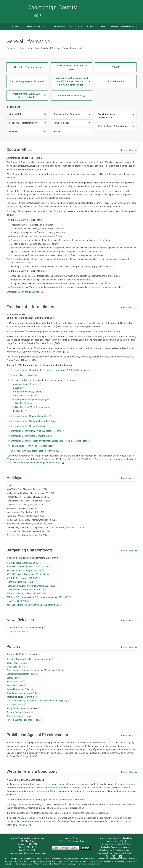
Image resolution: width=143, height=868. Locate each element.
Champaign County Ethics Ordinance (26, 292)
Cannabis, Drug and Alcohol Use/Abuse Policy (30, 659)
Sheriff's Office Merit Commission (33, 407)
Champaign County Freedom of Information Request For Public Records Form (50, 441)
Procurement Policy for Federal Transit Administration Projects (38, 701)
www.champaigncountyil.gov (50, 784)
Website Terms (106, 850)
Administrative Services (28, 384)
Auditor (20, 388)
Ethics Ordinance (16, 682)
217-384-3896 (29, 850)
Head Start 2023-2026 (18, 601)
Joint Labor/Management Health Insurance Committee (34, 605)
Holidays (12, 130)
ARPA (101, 25)
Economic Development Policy (22, 674)
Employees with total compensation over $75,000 (36, 451)
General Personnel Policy (20, 689)
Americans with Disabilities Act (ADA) (69, 66)
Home (14, 25)
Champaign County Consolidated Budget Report (35, 421)
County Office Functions (24, 375)
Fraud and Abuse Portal (116, 841)
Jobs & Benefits (109, 79)
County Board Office (26, 396)
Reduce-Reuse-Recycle (66, 94)
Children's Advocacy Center (29, 392)
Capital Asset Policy (17, 663)
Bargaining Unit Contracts (65, 113)
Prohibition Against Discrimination (106, 115)
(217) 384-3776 (23, 825)
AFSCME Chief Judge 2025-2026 (24, 578)
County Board (85, 25)
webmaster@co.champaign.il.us (109, 821)
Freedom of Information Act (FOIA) (116, 844)
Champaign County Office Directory (28, 426)
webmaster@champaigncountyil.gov (30, 853)
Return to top (128, 150)
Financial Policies (16, 685)
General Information (121, 25)
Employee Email (123, 850)
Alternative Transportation (24, 65)
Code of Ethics (15, 113)
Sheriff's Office (24, 403)
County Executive (61, 25)
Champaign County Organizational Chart (31, 416)
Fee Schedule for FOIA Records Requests (33, 446)
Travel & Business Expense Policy (24, 720)
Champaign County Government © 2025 (114, 853)
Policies (56, 130)
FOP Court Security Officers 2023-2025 (26, 593)
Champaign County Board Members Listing (32, 436)
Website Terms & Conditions (111, 125)
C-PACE (107, 65)
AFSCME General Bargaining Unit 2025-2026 (29, 567)
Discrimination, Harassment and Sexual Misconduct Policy (35, 670)
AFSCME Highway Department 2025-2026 (28, 574)
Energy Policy (14, 678)
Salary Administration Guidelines (23, 708)
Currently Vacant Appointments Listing (26, 628)
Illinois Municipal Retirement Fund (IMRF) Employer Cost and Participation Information (69, 80)
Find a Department (36, 25)
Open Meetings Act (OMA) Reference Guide (29, 96)
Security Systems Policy (20, 712)
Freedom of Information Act (22, 122)
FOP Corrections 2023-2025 (21, 582)
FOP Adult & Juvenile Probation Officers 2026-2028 (32, 586)
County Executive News (18, 632)
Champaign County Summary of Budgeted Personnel (38, 431)
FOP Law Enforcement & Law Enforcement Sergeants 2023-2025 (39, 597)
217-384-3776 (30, 847)
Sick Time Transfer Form (19, 716)
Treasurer (21, 411)
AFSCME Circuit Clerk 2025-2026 (24, 563)
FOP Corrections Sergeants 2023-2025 (26, 590)
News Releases (60, 122)
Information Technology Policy (22, 697)
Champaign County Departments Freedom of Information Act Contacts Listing (50, 370)
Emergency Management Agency (32, 399)
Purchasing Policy (16, 705)
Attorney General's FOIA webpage (49, 352)
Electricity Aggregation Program (27, 81)
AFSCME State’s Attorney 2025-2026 (25, 570)
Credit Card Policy (16, 667)
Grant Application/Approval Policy (24, 693)
